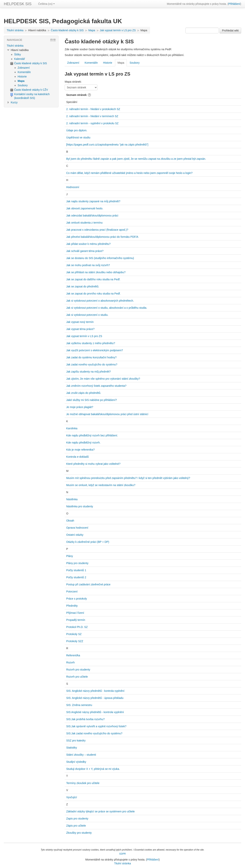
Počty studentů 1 (76, 570)
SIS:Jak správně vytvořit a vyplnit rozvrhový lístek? (96, 726)
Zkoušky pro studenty (79, 833)
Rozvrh (70, 662)
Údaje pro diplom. (77, 130)
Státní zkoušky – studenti (81, 755)
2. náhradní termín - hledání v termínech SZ (92, 116)
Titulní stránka (15, 46)
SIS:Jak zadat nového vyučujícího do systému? (94, 733)
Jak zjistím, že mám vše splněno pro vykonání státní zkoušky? (103, 379)
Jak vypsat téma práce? (80, 329)
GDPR (122, 854)
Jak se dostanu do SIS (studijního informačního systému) (100, 258)
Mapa (144, 30)
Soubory (135, 63)
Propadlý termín (76, 620)
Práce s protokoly (77, 599)
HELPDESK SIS (18, 4)
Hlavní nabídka (37, 30)
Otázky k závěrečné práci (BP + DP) (88, 542)
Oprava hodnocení (77, 528)
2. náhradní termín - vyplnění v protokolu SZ (92, 123)
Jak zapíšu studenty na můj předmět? (89, 372)
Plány (70, 556)
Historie (107, 63)
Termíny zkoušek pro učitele (83, 783)
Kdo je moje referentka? (80, 450)
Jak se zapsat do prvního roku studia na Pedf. (93, 294)
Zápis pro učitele (76, 826)
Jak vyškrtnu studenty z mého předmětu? (91, 343)
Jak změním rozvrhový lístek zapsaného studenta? (96, 386)
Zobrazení (73, 63)
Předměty (72, 606)
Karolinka (72, 428)
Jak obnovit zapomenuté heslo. (85, 208)
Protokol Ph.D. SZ (77, 627)
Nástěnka (72, 499)
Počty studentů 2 (76, 577)
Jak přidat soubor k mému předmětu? (88, 244)
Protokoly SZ (74, 634)
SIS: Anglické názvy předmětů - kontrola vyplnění (95, 691)
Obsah (70, 521)
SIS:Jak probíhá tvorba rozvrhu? (85, 719)
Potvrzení (72, 592)
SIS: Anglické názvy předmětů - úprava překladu (95, 698)
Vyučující (72, 797)
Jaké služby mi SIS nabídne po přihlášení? (92, 400)
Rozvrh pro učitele (77, 677)
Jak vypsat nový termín (80, 322)
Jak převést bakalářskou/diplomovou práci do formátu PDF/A (102, 237)
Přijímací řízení (75, 613)
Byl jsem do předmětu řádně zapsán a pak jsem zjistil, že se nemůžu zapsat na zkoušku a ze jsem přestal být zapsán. (136, 159)
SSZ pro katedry (76, 740)
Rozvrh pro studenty (78, 670)
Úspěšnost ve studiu (78, 137)
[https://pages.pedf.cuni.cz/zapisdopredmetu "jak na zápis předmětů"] (107, 145)
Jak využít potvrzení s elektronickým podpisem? (95, 350)
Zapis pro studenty (77, 819)
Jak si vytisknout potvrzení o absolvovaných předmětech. (100, 301)
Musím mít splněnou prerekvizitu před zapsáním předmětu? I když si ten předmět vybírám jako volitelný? (128, 478)
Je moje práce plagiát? (80, 407)
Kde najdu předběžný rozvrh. (83, 443)
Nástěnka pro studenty (80, 506)
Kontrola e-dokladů (78, 457)
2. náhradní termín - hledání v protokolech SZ (93, 109)
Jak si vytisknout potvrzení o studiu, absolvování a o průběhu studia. (107, 308)
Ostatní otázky (75, 535)
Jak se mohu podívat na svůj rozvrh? (88, 265)
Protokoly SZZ (75, 641)
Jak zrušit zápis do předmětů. (84, 393)
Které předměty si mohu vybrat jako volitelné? (93, 464)
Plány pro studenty (77, 563)
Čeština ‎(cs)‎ (47, 4)
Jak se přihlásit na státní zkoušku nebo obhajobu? (96, 272)
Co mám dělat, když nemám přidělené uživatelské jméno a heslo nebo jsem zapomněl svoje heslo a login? (129, 173)
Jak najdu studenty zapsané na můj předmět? (93, 201)
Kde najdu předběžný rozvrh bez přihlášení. (92, 435)
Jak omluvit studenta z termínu (84, 223)
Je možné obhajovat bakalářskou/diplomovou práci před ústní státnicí (107, 414)
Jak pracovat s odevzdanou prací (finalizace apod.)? (97, 230)
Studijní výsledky (76, 762)
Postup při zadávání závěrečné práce (88, 584)
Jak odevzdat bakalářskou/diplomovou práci (92, 216)
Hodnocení (73, 187)
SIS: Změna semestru (79, 705)
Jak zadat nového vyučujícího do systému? (92, 364)
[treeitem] (31, 46)
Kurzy (14, 102)
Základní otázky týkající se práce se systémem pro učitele (100, 811)
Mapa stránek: (73, 82)
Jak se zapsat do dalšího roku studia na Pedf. (93, 279)
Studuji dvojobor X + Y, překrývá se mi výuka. (93, 769)
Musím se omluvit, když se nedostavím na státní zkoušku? (101, 485)
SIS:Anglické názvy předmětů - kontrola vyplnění (95, 712)
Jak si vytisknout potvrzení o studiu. (87, 315)
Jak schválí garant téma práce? (85, 251)
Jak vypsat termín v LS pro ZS (84, 336)
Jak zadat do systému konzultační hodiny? (91, 357)
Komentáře (91, 63)
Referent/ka (73, 655)
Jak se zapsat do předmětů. (83, 286)
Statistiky (72, 748)
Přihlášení (234, 4)
